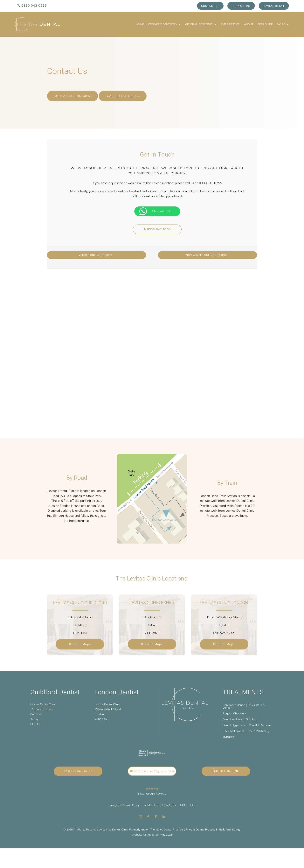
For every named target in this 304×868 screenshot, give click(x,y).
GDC (183, 802)
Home (140, 24)
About (249, 24)
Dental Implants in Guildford (240, 716)
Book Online (241, 6)
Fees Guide (265, 24)
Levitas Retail (274, 6)
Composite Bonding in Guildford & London (244, 703)
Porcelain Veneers (260, 722)
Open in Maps (80, 641)
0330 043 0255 (34, 5)
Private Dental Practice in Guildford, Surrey (213, 826)
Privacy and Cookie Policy (124, 802)
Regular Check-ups (235, 711)
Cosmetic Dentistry (163, 24)
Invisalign (228, 734)
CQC (193, 802)
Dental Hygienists (234, 722)
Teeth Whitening (259, 728)
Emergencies (230, 24)
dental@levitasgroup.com (154, 768)
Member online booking (96, 252)
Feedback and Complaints (160, 802)
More (281, 24)
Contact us (210, 6)
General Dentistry (199, 24)
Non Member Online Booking (206, 252)
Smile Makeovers (233, 728)
